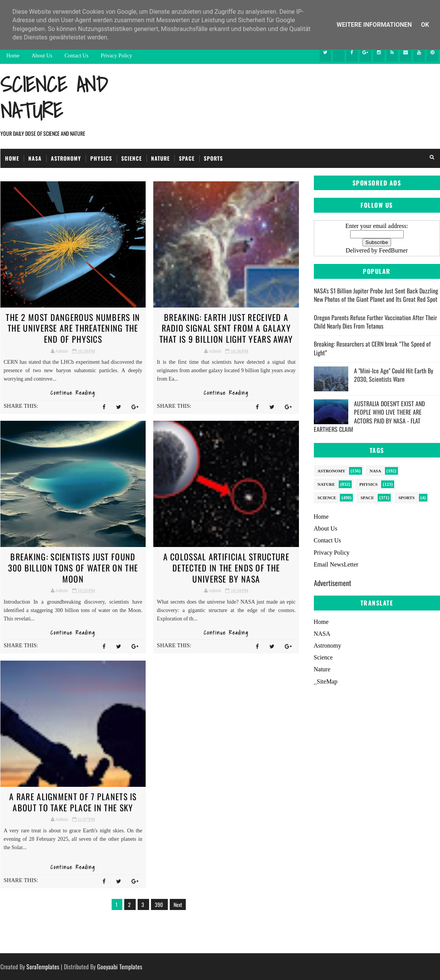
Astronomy (66, 158)
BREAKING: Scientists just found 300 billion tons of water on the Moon (73, 567)
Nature (160, 158)
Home (13, 56)
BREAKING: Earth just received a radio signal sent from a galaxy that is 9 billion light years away (226, 328)
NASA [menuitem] (322, 634)
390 (159, 904)
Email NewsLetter (336, 564)
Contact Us (77, 56)
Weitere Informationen (375, 25)
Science (132, 158)
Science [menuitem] (323, 657)
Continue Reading (73, 393)
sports (406, 498)
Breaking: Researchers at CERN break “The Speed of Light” (372, 348)
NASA (35, 158)
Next (178, 904)
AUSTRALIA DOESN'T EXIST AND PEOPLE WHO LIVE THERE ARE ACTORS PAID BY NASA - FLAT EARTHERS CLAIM (369, 416)
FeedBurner (393, 250)
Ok (425, 25)
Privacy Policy (116, 56)
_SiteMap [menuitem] (326, 681)
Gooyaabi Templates (120, 967)
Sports (213, 158)
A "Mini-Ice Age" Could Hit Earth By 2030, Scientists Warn (394, 375)
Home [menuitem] (321, 622)
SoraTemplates (43, 967)
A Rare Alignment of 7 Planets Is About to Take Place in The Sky (73, 802)
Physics (101, 158)
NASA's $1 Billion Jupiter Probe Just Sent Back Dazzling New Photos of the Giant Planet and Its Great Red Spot (376, 295)
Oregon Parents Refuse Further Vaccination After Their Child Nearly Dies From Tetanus (375, 322)
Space (187, 158)
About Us (42, 56)
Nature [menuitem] (322, 669)
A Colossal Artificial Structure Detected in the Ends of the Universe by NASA (226, 567)
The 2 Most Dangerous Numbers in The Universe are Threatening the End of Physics (73, 328)
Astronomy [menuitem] (328, 645)
